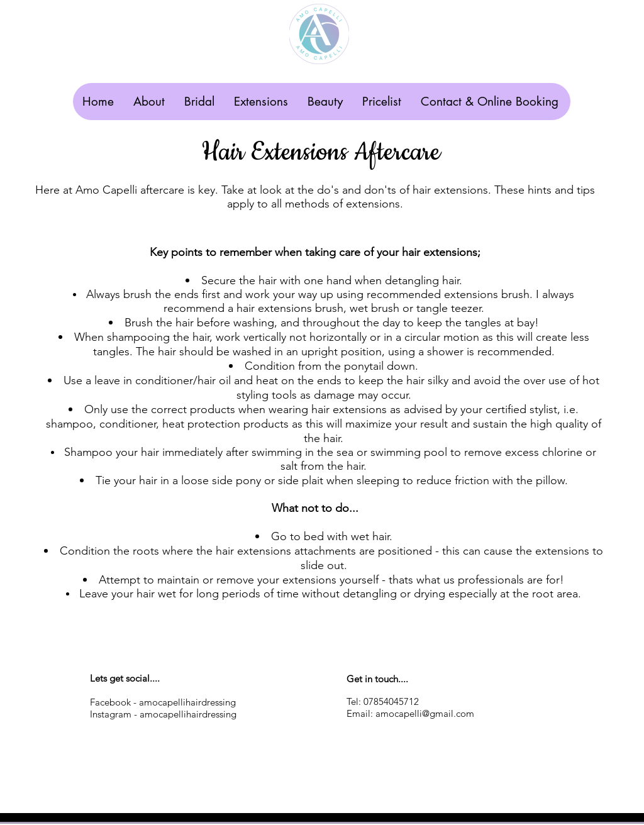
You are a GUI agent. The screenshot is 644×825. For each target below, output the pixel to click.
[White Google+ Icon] (86, 713)
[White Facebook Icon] (51, 713)
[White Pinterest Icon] (69, 713)
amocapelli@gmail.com (425, 713)
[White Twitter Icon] (34, 713)
